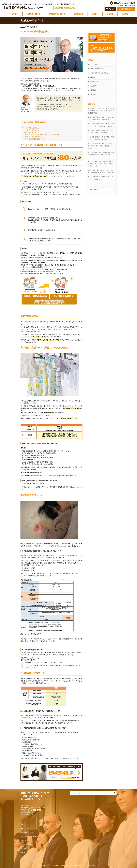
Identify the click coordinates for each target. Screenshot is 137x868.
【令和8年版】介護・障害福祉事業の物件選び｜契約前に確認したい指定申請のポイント (101, 155)
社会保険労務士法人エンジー (23, 8)
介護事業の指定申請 (34, 14)
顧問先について (95, 82)
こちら (29, 634)
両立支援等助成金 (30, 132)
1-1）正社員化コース (32, 130)
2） (23, 132)
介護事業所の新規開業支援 (99, 73)
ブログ (23, 857)
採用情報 (125, 14)
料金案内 (95, 14)
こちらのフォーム (73, 107)
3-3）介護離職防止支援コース (35, 139)
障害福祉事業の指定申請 (57, 14)
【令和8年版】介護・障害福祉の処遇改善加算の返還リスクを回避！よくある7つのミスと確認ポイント (101, 164)
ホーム (23, 825)
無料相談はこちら (126, 9)
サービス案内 (14, 14)
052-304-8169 (124, 3)
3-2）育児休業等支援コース (34, 137)
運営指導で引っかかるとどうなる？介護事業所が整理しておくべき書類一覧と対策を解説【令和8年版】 (101, 111)
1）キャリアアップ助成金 (30, 128)
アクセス (110, 9)
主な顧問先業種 (26, 845)
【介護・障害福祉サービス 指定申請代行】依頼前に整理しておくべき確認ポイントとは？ (101, 146)
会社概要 (110, 14)
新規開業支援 (79, 14)
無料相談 (93, 94)
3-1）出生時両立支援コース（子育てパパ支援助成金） (43, 134)
